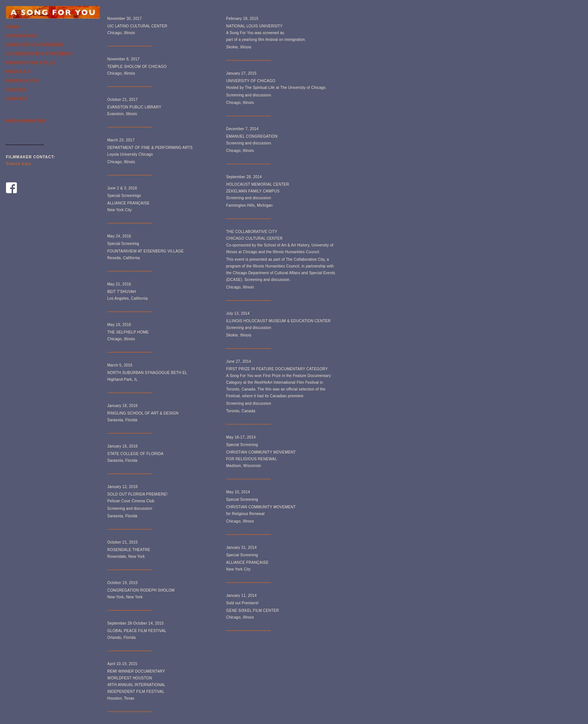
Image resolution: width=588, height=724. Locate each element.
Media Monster (26, 121)
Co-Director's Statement (40, 54)
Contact (17, 99)
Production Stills (31, 63)
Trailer (16, 90)
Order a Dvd (22, 81)
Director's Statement (35, 45)
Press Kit (19, 72)
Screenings (22, 36)
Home (13, 27)
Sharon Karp (19, 164)
